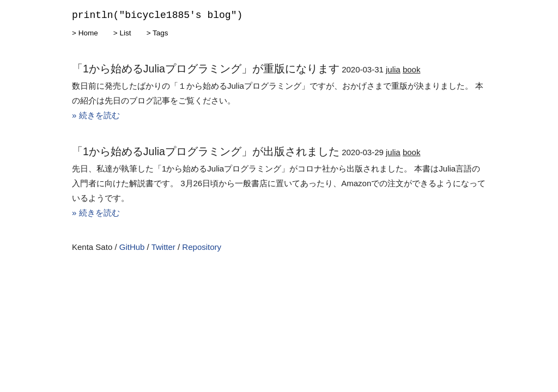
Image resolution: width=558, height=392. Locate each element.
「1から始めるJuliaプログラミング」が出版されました (206, 151)
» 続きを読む (96, 115)
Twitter (163, 247)
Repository (202, 247)
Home (88, 33)
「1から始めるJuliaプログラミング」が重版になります (206, 69)
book (412, 69)
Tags (160, 33)
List (125, 33)
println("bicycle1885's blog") (157, 15)
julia (393, 69)
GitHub (132, 247)
